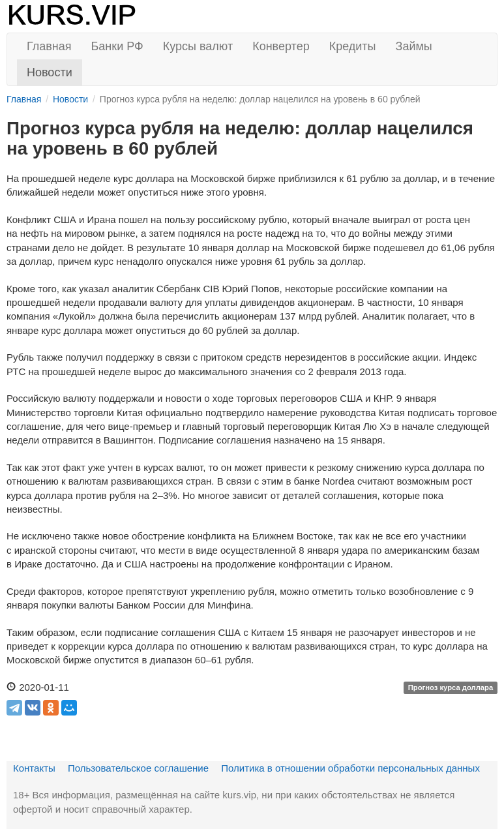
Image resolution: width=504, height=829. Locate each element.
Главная (49, 46)
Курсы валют (198, 46)
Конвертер (281, 46)
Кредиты (353, 46)
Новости (50, 72)
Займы (414, 46)
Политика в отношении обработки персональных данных (350, 768)
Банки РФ (117, 46)
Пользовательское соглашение (138, 768)
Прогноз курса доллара (451, 688)
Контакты (34, 768)
